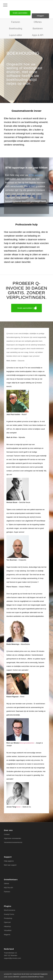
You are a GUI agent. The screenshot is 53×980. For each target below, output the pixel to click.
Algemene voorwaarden (12, 838)
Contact (7, 834)
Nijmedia (22, 437)
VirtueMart (8, 930)
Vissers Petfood (25, 587)
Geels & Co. (27, 807)
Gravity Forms (9, 914)
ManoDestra (25, 644)
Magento (7, 935)
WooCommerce (10, 910)
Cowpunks (22, 560)
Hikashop (7, 926)
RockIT (24, 414)
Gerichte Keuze (25, 502)
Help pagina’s (9, 861)
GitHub (6, 884)
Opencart (7, 922)
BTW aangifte (36, 175)
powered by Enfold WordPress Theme (32, 977)
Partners (7, 892)
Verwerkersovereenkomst (13, 842)
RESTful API (8, 888)
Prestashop (8, 918)
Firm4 (22, 697)
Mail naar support (10, 865)
